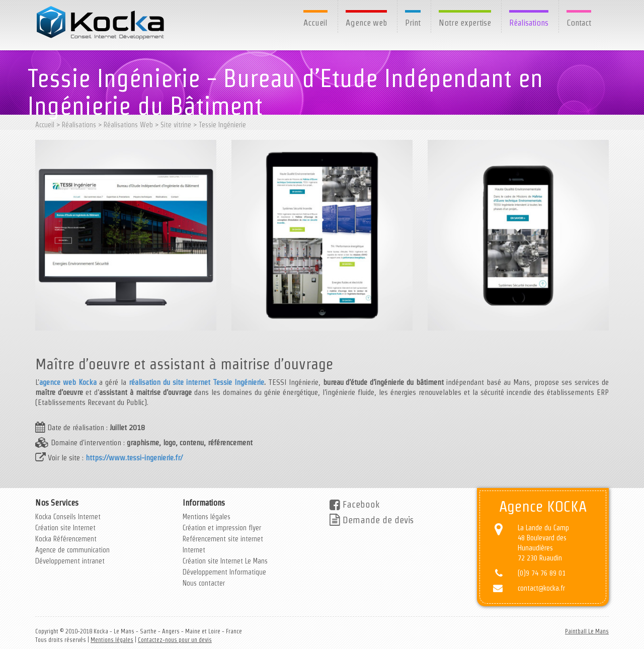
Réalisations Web (128, 125)
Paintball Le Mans (587, 631)
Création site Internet (65, 528)
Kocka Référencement (66, 539)
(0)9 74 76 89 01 (542, 573)
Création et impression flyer (222, 528)
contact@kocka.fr (541, 588)
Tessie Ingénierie (222, 125)
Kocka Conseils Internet (68, 517)
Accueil (315, 23)
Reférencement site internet (223, 539)
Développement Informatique (224, 572)
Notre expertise (465, 23)
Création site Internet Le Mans (225, 561)
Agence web (366, 23)
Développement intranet (70, 561)
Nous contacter (204, 583)
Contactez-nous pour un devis (175, 640)
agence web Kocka (68, 382)
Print (413, 23)
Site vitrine (176, 125)
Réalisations (529, 23)
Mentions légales (207, 517)
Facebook (354, 504)
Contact (579, 23)
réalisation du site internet (170, 382)
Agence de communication (72, 550)
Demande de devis (372, 520)
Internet (194, 550)
